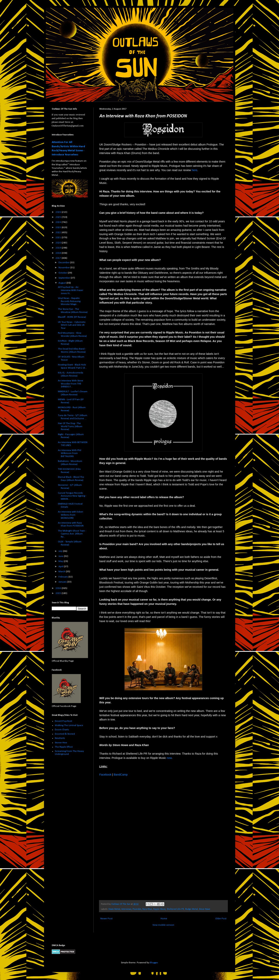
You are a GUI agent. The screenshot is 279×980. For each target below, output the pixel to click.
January (63, 582)
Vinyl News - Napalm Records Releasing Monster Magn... (69, 301)
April (61, 567)
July (61, 551)
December (64, 263)
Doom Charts (62, 730)
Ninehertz (60, 738)
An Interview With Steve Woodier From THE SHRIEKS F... (71, 384)
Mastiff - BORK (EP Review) (72, 317)
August (62, 283)
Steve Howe (205, 909)
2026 (59, 212)
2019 (59, 248)
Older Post (221, 919)
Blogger (154, 963)
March (62, 572)
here (194, 170)
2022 (59, 232)
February (63, 577)
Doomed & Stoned (65, 734)
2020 (59, 243)
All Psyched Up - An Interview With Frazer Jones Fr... (71, 290)
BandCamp (121, 775)
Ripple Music (159, 909)
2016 (59, 588)
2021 (59, 238)
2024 (59, 222)
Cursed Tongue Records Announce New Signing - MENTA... (72, 496)
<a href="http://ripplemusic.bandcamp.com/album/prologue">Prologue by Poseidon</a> (133, 838)
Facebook (105, 775)
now (169, 758)
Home (164, 919)
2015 (59, 593)
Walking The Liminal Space (69, 725)
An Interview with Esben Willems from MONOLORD (71, 515)
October (63, 273)
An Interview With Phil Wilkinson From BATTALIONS (70, 453)
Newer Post (106, 919)
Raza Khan (147, 909)
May (61, 561)
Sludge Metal (191, 909)
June (61, 556)
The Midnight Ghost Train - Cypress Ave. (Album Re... (72, 534)
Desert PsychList (63, 721)
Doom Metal (114, 909)
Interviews (126, 909)
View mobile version (163, 925)
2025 (59, 217)
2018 (59, 253)
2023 (59, 227)
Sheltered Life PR (175, 909)
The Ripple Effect (64, 747)
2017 (59, 258)
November (64, 268)
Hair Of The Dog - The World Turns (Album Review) (70, 426)
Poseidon (137, 909)
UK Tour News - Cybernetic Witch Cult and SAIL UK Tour (72, 325)
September (65, 278)
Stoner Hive (61, 743)
